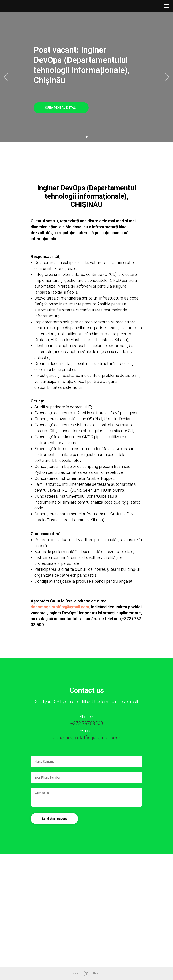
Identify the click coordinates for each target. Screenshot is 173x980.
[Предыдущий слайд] (6, 77)
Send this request (54, 819)
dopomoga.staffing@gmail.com (60, 607)
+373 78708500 (87, 723)
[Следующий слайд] (167, 77)
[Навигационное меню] (167, 6)
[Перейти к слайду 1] (87, 137)
